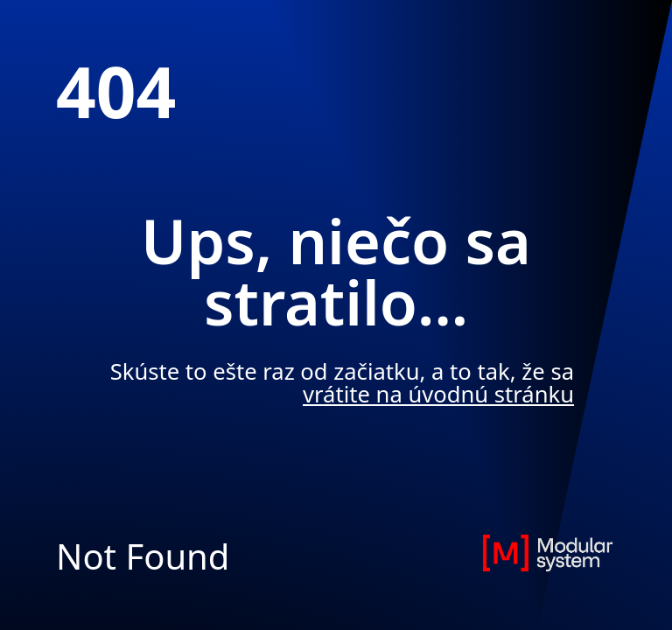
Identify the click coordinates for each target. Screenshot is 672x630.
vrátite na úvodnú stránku (438, 394)
